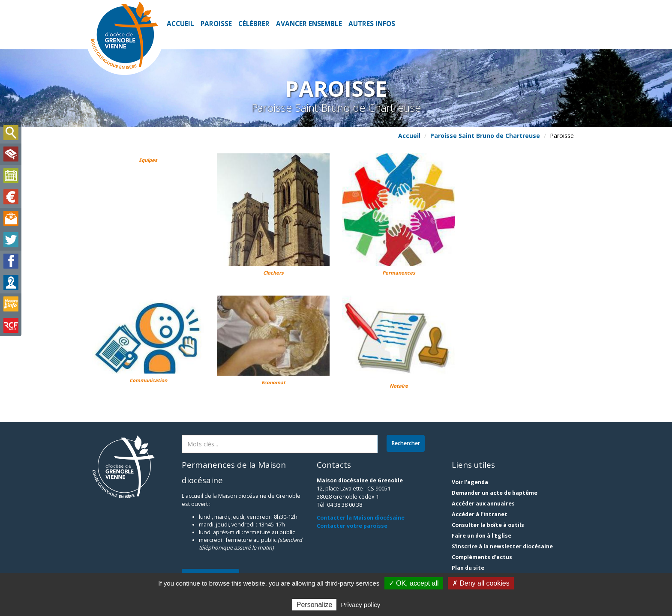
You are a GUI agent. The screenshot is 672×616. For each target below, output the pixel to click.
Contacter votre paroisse (352, 526)
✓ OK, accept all (414, 583)
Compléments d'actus (482, 557)
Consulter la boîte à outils (488, 525)
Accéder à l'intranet (480, 514)
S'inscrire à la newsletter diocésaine (502, 546)
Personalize (315, 605)
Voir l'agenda (470, 482)
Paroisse (216, 24)
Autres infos (372, 24)
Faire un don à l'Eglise (481, 536)
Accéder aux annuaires (483, 504)
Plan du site (468, 568)
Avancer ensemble (309, 24)
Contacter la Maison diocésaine (361, 518)
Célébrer (254, 24)
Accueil (180, 24)
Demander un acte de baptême (495, 493)
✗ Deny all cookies (481, 583)
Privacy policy (361, 605)
